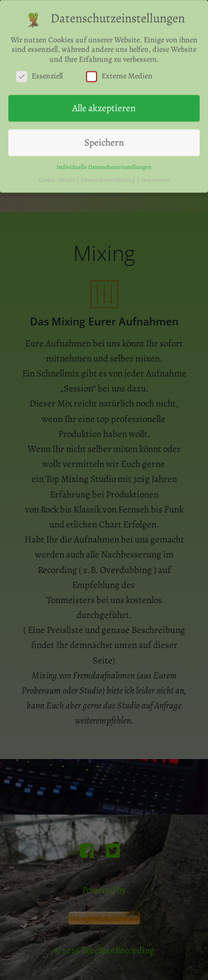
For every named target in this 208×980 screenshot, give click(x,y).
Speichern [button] (104, 139)
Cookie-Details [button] (57, 177)
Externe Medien (119, 74)
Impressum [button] (156, 177)
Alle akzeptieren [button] (104, 105)
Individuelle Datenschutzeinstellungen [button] (104, 164)
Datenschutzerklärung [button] (108, 177)
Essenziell (39, 74)
